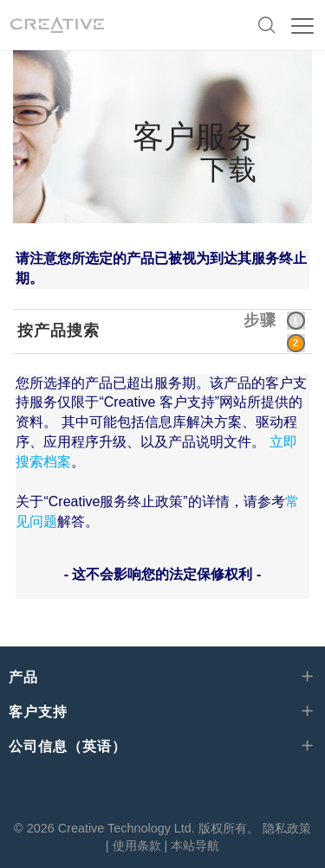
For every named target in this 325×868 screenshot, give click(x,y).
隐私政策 (287, 828)
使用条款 (137, 845)
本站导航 (195, 845)
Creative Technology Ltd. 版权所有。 (159, 828)
